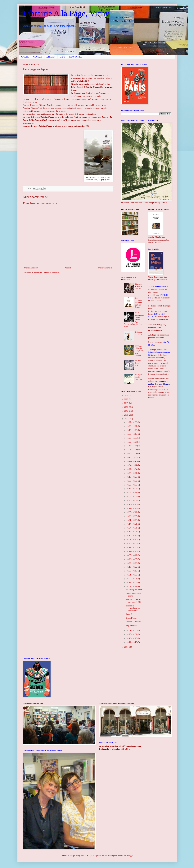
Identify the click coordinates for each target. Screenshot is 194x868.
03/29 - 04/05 (132, 559)
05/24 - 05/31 (132, 528)
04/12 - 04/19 (132, 551)
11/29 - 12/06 (132, 438)
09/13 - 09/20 (132, 477)
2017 (126, 411)
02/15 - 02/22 (132, 583)
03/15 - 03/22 (132, 567)
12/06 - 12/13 (132, 434)
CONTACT (38, 57)
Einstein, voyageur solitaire (139, 286)
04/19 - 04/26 (132, 547)
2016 (126, 415)
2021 (126, 395)
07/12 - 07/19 (132, 508)
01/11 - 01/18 (132, 642)
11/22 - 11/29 (132, 442)
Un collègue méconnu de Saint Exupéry (139, 303)
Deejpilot (114, 856)
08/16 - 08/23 (132, 489)
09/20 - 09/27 (132, 473)
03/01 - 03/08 (132, 575)
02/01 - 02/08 (132, 630)
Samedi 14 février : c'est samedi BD (133, 601)
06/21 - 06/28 (132, 520)
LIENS (62, 57)
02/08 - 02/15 (132, 587)
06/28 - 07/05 (132, 516)
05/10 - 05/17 (132, 536)
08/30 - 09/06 (132, 481)
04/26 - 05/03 (132, 543)
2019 (126, 403)
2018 (126, 407)
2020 (126, 399)
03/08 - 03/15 (132, 571)
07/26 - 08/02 (132, 500)
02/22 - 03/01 (132, 579)
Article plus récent (31, 268)
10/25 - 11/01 (132, 453)
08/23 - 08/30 (132, 485)
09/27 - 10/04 (132, 469)
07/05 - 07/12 (132, 512)
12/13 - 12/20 (132, 430)
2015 (126, 419)
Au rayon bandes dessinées (139, 377)
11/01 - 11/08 (132, 450)
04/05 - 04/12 (132, 555)
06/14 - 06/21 (132, 524)
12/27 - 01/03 (132, 422)
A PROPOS (51, 57)
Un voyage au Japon (134, 590)
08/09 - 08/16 (132, 493)
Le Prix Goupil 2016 (138, 363)
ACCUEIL (25, 57)
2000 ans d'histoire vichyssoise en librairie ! (139, 351)
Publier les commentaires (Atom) (47, 272)
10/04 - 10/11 (132, 465)
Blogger (130, 856)
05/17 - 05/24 (132, 532)
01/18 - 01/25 (132, 638)
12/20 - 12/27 (132, 426)
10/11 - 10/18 (132, 461)
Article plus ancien (105, 268)
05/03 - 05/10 (132, 540)
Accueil (68, 268)
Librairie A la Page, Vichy (66, 13)
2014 (126, 647)
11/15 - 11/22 (132, 446)
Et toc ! (129, 614)
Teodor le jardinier (133, 622)
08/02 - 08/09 (132, 497)
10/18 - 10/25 (132, 458)
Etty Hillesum (131, 626)
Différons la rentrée (139, 333)
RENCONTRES (76, 57)
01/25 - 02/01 (132, 634)
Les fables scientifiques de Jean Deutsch (133, 608)
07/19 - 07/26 (132, 504)
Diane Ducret (131, 618)
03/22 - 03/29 (132, 563)
